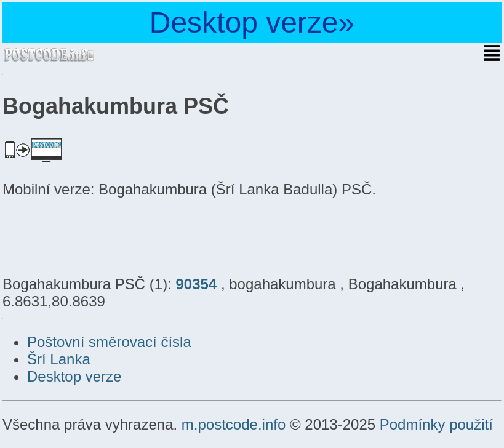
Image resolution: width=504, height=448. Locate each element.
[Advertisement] (101, 235)
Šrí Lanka (59, 359)
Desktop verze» (252, 22)
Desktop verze (74, 376)
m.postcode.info (234, 424)
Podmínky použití (436, 424)
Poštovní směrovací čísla (109, 342)
